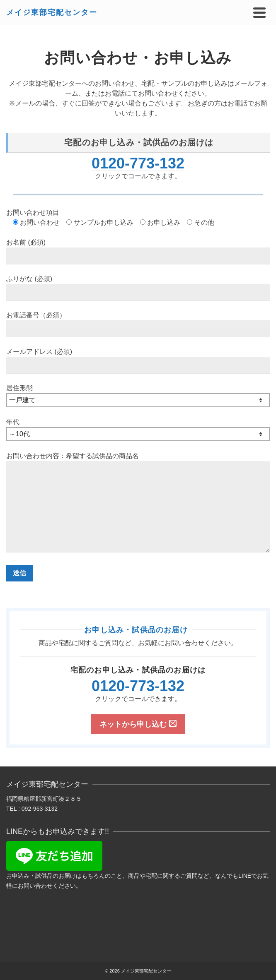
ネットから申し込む (138, 724)
